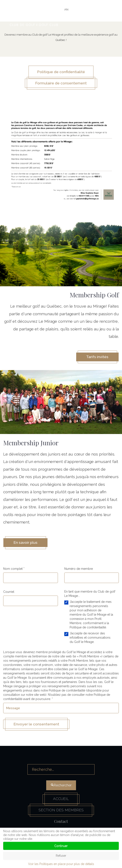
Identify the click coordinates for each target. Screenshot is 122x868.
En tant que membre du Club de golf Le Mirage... (90, 595)
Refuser (61, 856)
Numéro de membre (79, 570)
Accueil (61, 801)
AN (66, 9)
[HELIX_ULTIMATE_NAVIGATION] (106, 16)
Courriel (9, 593)
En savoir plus (27, 544)
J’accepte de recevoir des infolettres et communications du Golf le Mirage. (90, 639)
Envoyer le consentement (38, 726)
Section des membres (61, 812)
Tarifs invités (96, 358)
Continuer (61, 846)
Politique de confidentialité (61, 72)
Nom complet (14, 570)
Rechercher (61, 761)
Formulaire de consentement (61, 84)
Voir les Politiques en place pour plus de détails (61, 864)
